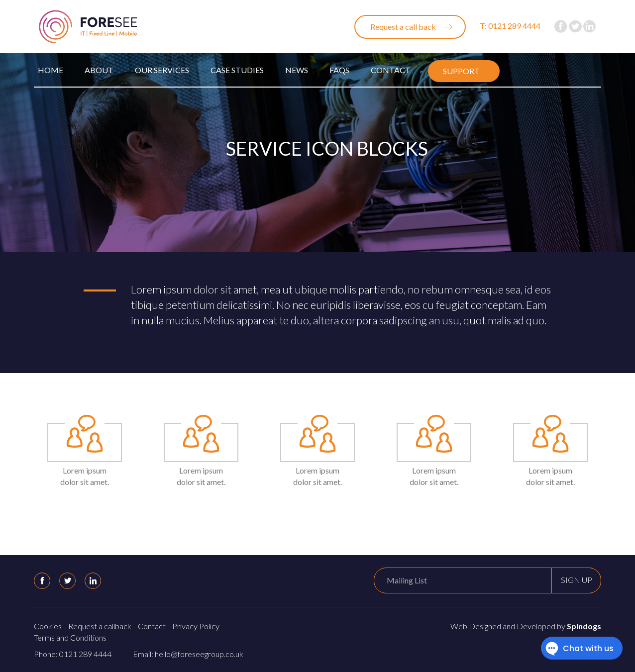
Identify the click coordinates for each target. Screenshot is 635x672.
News (297, 70)
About (99, 70)
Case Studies (237, 70)
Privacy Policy (196, 626)
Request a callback (100, 626)
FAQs (339, 70)
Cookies (48, 626)
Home (51, 70)
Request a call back (403, 27)
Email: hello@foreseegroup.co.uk (188, 654)
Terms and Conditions (70, 637)
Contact (391, 70)
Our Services (162, 70)
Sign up (577, 580)
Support (461, 71)
